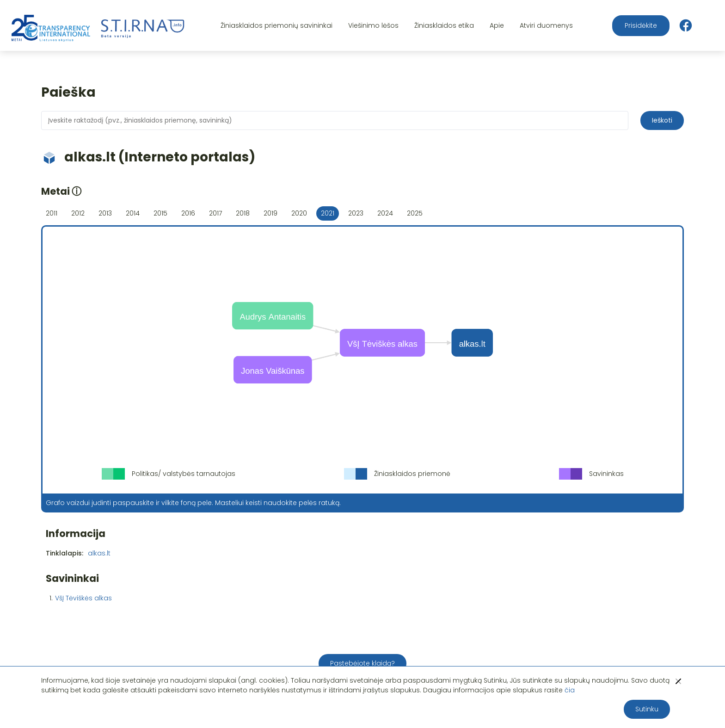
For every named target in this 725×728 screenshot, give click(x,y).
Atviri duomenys (546, 25)
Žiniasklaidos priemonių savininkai (276, 25)
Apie (497, 25)
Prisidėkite (641, 25)
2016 (188, 213)
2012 (78, 213)
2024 (385, 213)
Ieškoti (662, 120)
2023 (356, 213)
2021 (328, 213)
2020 (299, 213)
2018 (243, 213)
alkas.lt (99, 553)
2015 (160, 213)
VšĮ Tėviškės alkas (83, 598)
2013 (105, 213)
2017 (215, 213)
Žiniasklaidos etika (444, 25)
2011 (52, 213)
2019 (270, 213)
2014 (133, 213)
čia (570, 690)
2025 (415, 213)
